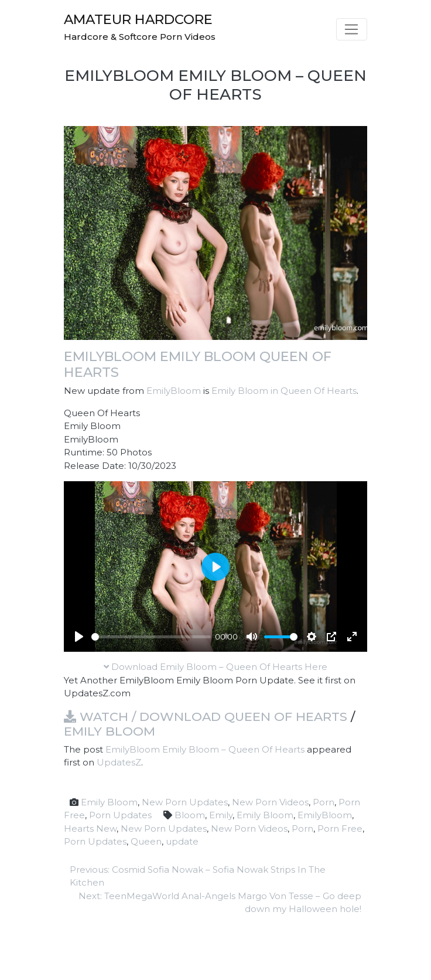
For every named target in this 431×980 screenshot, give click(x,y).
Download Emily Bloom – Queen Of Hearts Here (215, 667)
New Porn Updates (185, 802)
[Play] (79, 637)
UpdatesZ (119, 762)
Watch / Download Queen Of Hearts (206, 717)
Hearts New (90, 828)
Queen (146, 841)
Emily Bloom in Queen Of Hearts (284, 391)
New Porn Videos (270, 802)
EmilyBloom (174, 391)
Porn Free (340, 828)
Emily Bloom (110, 731)
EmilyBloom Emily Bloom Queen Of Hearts (198, 364)
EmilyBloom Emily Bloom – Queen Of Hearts (205, 749)
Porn (324, 802)
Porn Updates (120, 815)
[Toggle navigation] (352, 29)
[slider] (151, 637)
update (182, 841)
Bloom (190, 815)
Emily (221, 815)
